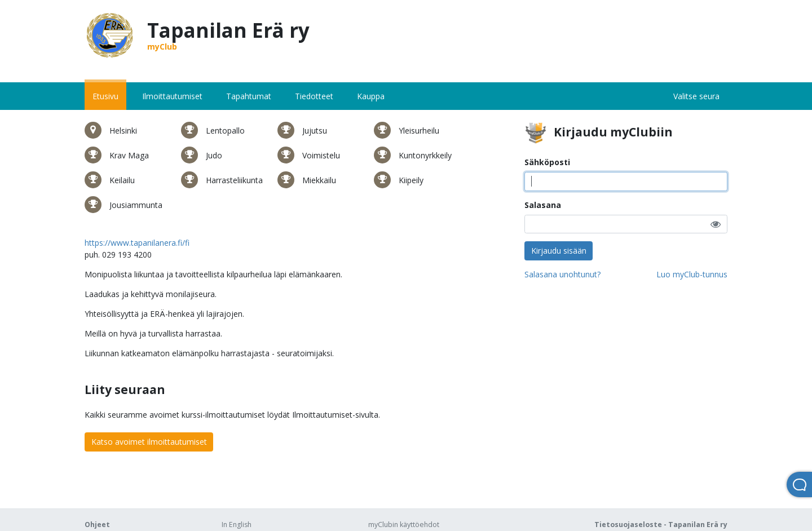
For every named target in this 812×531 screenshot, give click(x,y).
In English (237, 525)
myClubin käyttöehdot (404, 525)
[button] (716, 224)
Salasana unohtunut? (562, 274)
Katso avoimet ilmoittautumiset (149, 442)
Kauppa (371, 96)
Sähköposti (547, 162)
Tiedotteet (314, 96)
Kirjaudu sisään (559, 251)
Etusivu (105, 96)
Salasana (543, 205)
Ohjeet (97, 525)
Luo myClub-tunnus (692, 274)
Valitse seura (696, 96)
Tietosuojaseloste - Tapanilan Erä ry (661, 525)
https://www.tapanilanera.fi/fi (137, 243)
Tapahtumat (249, 96)
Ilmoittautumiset (172, 96)
